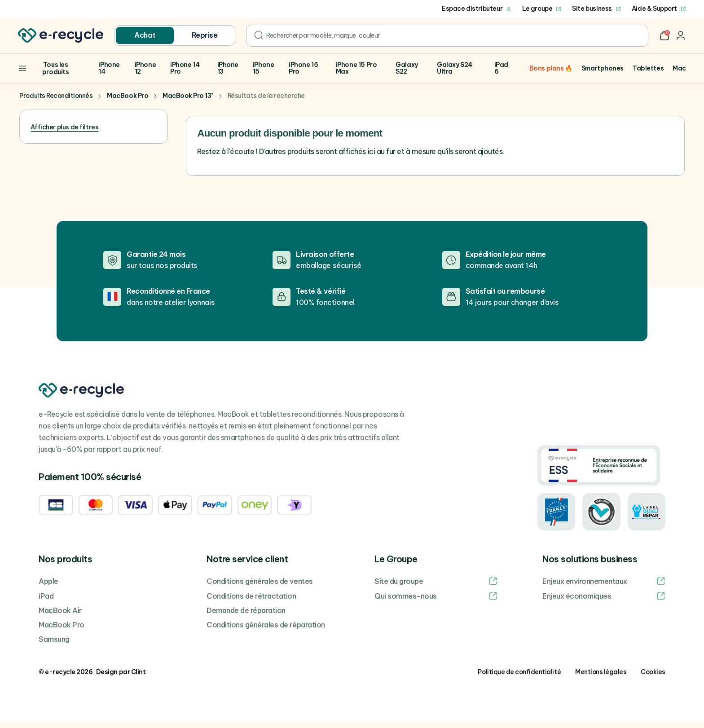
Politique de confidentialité (519, 678)
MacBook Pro (128, 102)
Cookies (653, 678)
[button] (664, 35)
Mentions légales (601, 678)
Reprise (205, 35)
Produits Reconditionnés (56, 102)
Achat (145, 35)
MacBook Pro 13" (188, 102)
